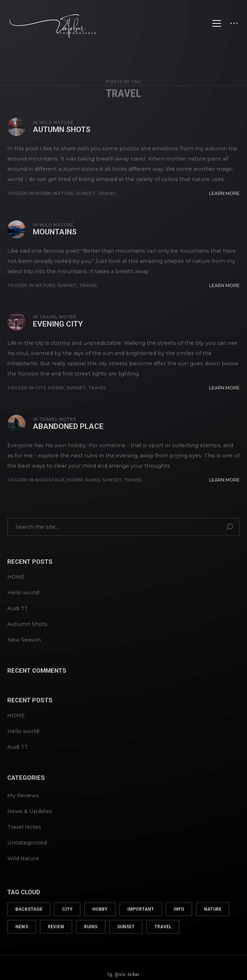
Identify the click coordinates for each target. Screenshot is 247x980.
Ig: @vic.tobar (123, 970)
